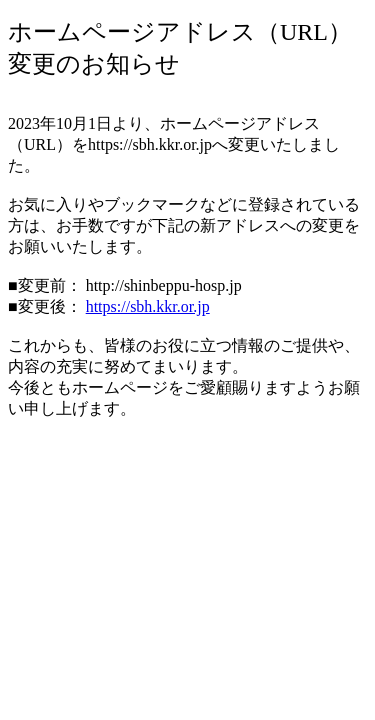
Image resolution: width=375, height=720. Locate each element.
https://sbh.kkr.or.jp (148, 306)
